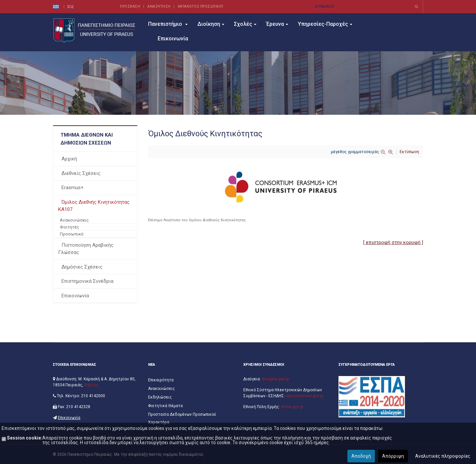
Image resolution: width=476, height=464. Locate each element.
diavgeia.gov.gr (276, 379)
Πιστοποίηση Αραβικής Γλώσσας (86, 249)
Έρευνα (277, 24)
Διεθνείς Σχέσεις (81, 173)
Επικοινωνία (173, 39)
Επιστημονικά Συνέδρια (87, 281)
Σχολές (245, 24)
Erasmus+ (73, 188)
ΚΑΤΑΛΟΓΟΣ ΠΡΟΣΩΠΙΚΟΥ (201, 6)
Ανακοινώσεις (74, 220)
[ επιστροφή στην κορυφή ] (393, 242)
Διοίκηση (211, 24)
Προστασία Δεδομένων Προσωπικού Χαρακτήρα (182, 418)
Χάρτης (91, 385)
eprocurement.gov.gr (305, 396)
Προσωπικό (72, 234)
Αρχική (69, 159)
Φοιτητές (70, 227)
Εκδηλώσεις (160, 397)
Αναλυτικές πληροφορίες (443, 456)
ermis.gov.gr (292, 407)
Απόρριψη (393, 456)
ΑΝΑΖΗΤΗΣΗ (159, 6)
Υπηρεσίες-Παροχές (325, 24)
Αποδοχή (361, 456)
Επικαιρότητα (161, 380)
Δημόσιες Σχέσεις (82, 267)
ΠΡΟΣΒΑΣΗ (130, 6)
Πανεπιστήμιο (168, 24)
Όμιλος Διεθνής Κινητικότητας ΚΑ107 (94, 206)
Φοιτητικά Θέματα (165, 406)
